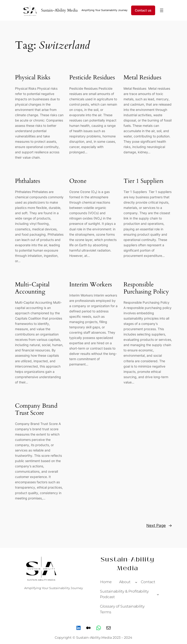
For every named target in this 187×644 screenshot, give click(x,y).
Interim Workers (91, 284)
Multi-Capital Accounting (32, 288)
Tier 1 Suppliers (144, 181)
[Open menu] (162, 10)
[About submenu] (136, 582)
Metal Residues (143, 77)
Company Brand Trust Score (36, 409)
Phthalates (28, 181)
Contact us (143, 10)
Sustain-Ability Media (59, 10)
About (125, 582)
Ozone (78, 181)
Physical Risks (33, 77)
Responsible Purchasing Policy (146, 288)
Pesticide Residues (92, 77)
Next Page (159, 525)
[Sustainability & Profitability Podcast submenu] (158, 594)
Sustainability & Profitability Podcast (124, 594)
